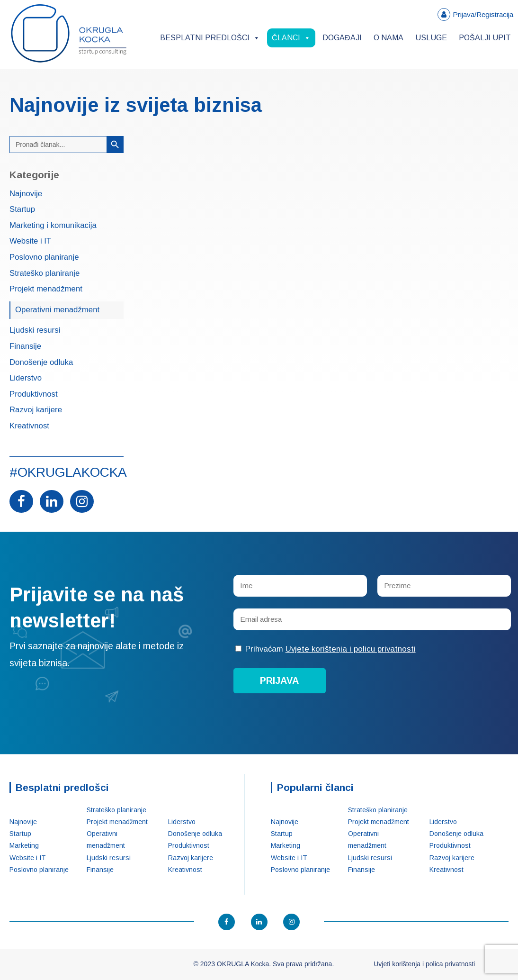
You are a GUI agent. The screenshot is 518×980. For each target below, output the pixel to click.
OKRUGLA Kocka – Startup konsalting (69, 33)
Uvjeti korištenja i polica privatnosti (424, 964)
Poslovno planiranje (44, 258)
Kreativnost (29, 426)
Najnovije (26, 194)
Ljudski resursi (35, 331)
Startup (22, 210)
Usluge (431, 38)
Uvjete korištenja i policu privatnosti (351, 649)
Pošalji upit (485, 38)
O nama (388, 38)
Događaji (342, 38)
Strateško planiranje (45, 274)
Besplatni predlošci (210, 38)
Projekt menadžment (46, 289)
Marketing (24, 845)
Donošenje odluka (41, 363)
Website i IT (30, 241)
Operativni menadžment (57, 310)
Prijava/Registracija (483, 14)
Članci (291, 38)
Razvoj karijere (36, 410)
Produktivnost (34, 395)
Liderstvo (26, 378)
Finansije (25, 347)
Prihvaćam (326, 649)
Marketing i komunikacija (53, 226)
